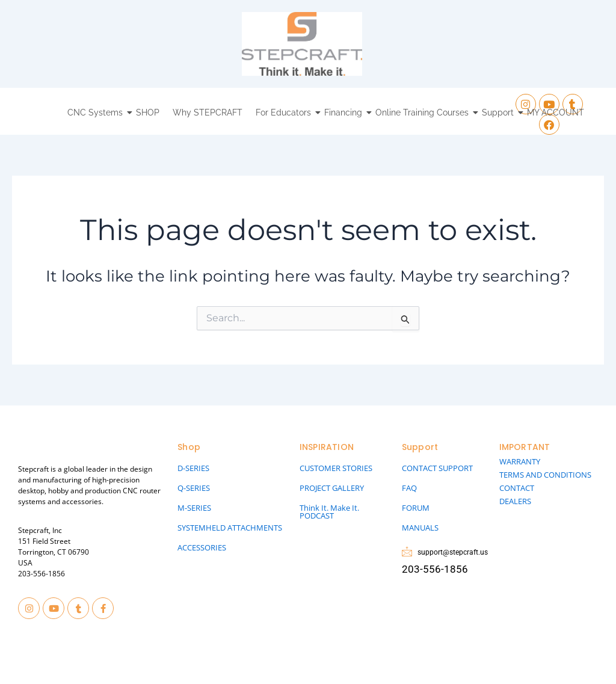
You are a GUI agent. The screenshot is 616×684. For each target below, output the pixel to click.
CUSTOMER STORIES (336, 468)
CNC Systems (97, 112)
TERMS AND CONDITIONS (545, 475)
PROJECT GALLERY (332, 488)
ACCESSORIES (202, 547)
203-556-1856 (42, 574)
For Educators (285, 112)
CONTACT (517, 488)
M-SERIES (194, 508)
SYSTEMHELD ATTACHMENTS (230, 528)
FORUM (416, 508)
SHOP (148, 112)
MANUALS (420, 528)
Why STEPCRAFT (208, 112)
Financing (345, 112)
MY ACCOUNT (556, 112)
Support (499, 112)
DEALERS (515, 501)
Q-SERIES (194, 488)
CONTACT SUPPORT (437, 468)
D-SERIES (193, 468)
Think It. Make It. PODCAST (329, 512)
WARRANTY (520, 461)
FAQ (409, 488)
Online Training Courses (423, 112)
